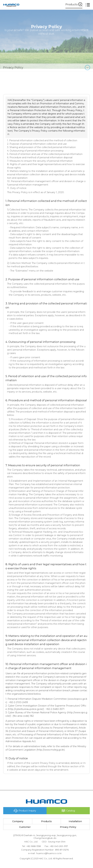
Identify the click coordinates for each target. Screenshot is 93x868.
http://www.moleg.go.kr (51, 750)
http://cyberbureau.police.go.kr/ (26, 709)
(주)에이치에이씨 (11, 5)
